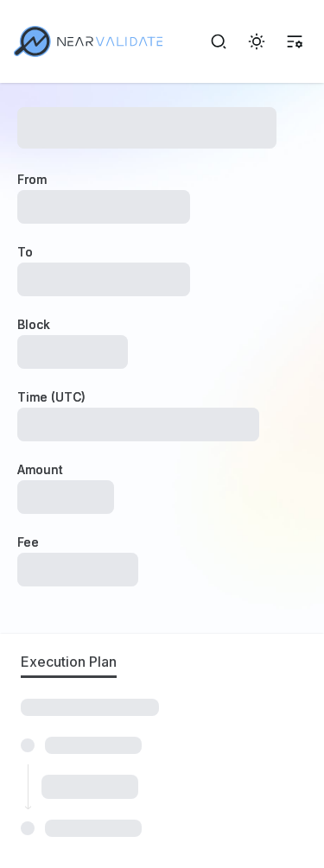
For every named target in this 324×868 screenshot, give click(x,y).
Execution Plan (69, 662)
